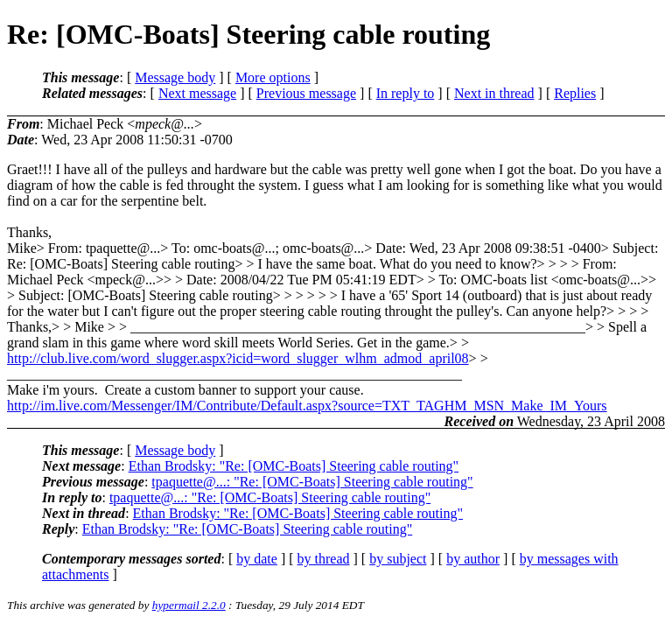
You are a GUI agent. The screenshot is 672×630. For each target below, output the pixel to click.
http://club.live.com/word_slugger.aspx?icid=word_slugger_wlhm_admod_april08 (238, 358)
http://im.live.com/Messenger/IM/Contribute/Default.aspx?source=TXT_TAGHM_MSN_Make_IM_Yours (307, 406)
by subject (398, 559)
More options (273, 77)
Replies (575, 93)
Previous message (306, 93)
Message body (175, 77)
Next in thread (494, 93)
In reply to (406, 93)
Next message (197, 93)
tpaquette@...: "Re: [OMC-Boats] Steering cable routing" (312, 482)
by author (473, 559)
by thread (324, 559)
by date (257, 559)
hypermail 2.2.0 (189, 605)
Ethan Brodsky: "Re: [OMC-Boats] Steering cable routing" (294, 466)
